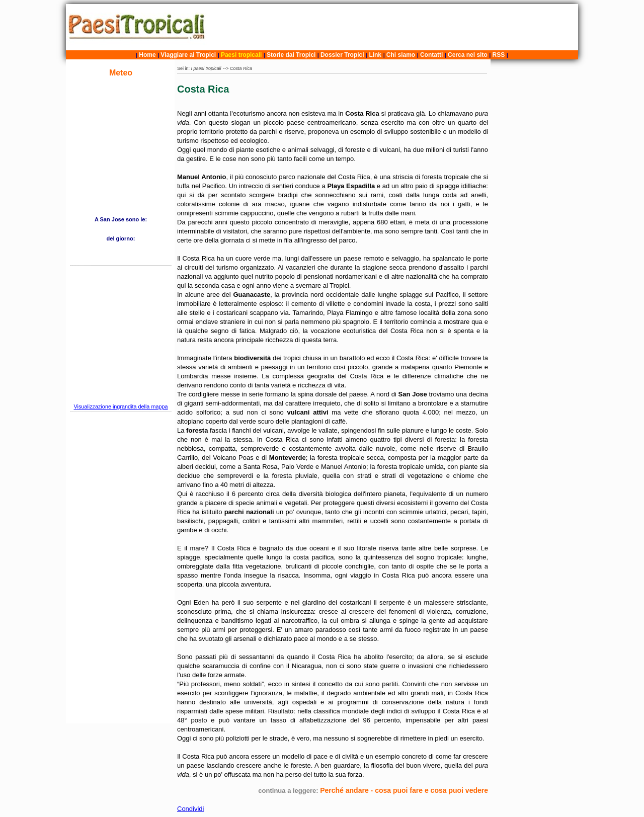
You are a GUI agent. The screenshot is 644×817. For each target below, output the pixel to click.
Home (147, 55)
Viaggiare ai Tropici (188, 55)
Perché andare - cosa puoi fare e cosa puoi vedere (404, 790)
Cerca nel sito (468, 55)
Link (375, 55)
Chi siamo (401, 55)
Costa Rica (241, 68)
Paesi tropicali (241, 55)
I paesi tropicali (206, 68)
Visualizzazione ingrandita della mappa (120, 406)
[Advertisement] (394, 27)
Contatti (431, 55)
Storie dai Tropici (292, 55)
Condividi (190, 809)
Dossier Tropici (342, 55)
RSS (499, 55)
